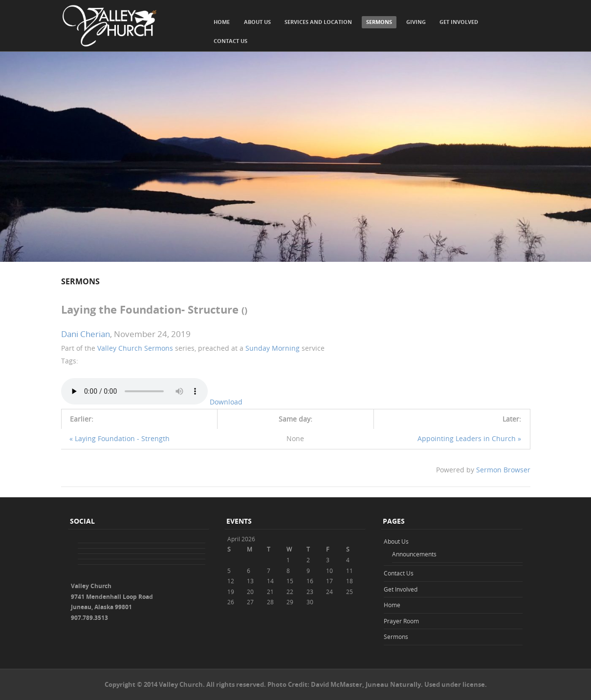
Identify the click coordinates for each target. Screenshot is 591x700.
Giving (416, 22)
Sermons (379, 22)
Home (222, 22)
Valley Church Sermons (135, 348)
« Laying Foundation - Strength (120, 438)
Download (226, 402)
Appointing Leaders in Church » (469, 438)
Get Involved (459, 22)
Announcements (414, 554)
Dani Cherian (86, 334)
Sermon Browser (503, 470)
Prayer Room (401, 621)
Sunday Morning (273, 348)
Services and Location (318, 22)
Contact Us (230, 41)
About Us (257, 22)
